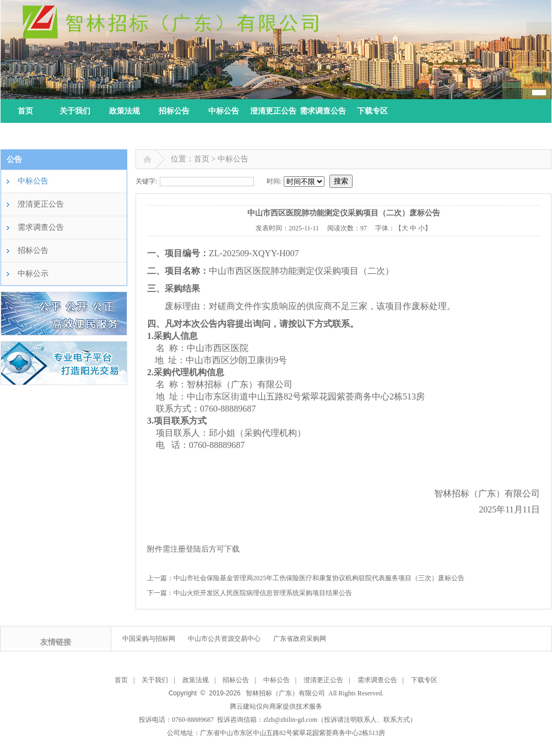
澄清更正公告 (273, 111)
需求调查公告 (323, 111)
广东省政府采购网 (300, 639)
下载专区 (372, 111)
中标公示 (33, 274)
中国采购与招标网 (149, 639)
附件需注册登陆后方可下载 (193, 549)
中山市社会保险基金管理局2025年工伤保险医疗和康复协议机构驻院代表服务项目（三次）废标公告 (319, 578)
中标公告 (224, 111)
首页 (25, 111)
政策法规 (125, 111)
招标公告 (174, 111)
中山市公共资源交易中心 (224, 639)
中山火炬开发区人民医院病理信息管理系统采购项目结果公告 (263, 593)
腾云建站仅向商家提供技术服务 (276, 706)
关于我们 (75, 111)
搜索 (341, 181)
